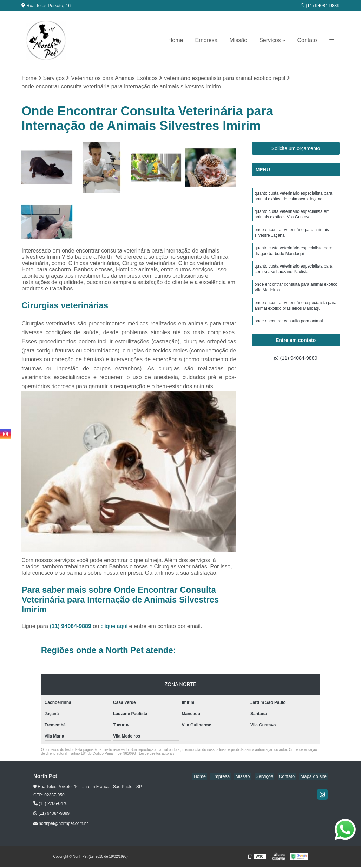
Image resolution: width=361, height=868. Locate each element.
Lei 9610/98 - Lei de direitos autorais (146, 754)
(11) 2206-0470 (50, 804)
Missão (239, 40)
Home (176, 40)
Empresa (206, 40)
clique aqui (114, 627)
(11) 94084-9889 (320, 5)
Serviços (270, 40)
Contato (307, 40)
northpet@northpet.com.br (61, 824)
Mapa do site (315, 777)
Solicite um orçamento (296, 149)
